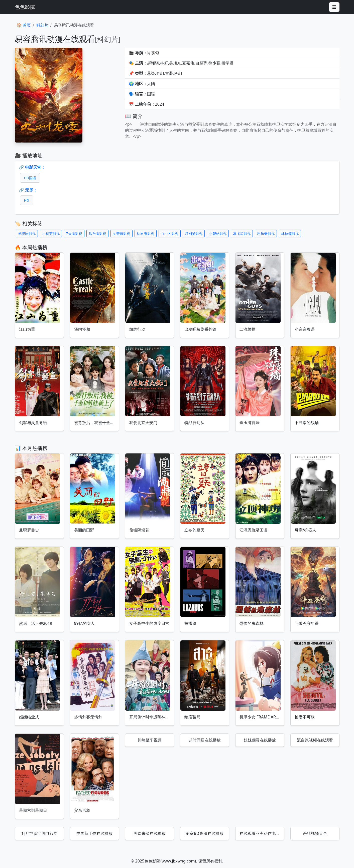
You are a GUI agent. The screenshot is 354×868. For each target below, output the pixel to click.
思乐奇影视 (266, 233)
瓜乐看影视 (97, 233)
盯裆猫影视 (194, 233)
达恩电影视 (146, 233)
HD (27, 200)
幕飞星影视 (242, 233)
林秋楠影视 (290, 233)
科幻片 (42, 25)
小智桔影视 (218, 233)
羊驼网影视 (27, 233)
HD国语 (30, 178)
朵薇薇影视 (122, 233)
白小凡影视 (170, 233)
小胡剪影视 (51, 233)
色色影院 (25, 7)
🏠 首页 (24, 25)
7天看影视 (74, 233)
